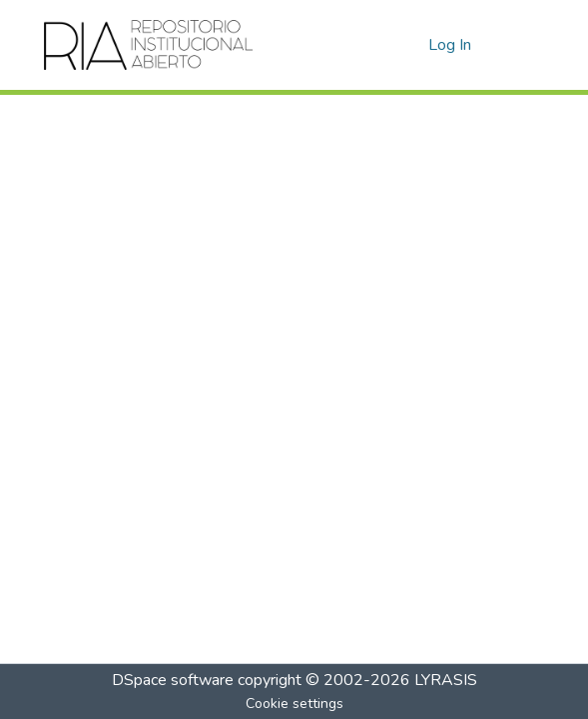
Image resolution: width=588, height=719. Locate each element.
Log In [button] (451, 45)
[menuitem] (410, 45)
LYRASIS (446, 680)
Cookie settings (294, 704)
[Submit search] (381, 45)
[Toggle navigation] (521, 45)
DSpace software (173, 680)
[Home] (149, 45)
